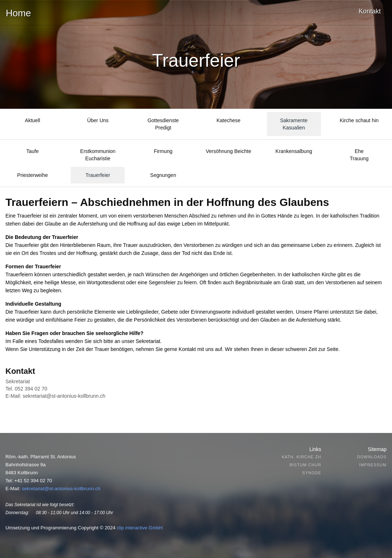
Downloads (372, 457)
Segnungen (163, 175)
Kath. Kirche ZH (302, 457)
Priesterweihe (32, 175)
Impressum (373, 465)
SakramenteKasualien (294, 124)
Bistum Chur (305, 465)
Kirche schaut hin (359, 120)
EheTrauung (359, 155)
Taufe (32, 151)
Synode (311, 473)
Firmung (163, 151)
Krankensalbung (294, 151)
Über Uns (98, 120)
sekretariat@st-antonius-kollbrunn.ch (64, 396)
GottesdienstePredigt (163, 124)
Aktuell (33, 120)
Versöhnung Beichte (228, 151)
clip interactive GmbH (140, 528)
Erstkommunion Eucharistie (98, 155)
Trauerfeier (98, 175)
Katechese (228, 120)
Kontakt (370, 11)
